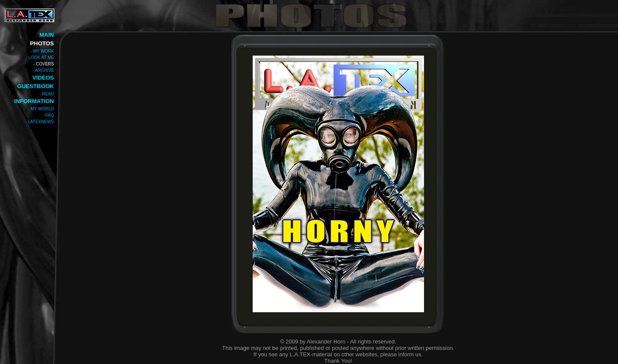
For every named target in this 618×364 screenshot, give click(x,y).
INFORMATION (34, 101)
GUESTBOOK (36, 86)
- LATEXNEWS (40, 122)
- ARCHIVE (43, 70)
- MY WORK (42, 51)
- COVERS (44, 64)
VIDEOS (43, 78)
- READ (47, 94)
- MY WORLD (41, 109)
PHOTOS (42, 43)
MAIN (47, 35)
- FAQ (48, 115)
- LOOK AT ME (40, 58)
